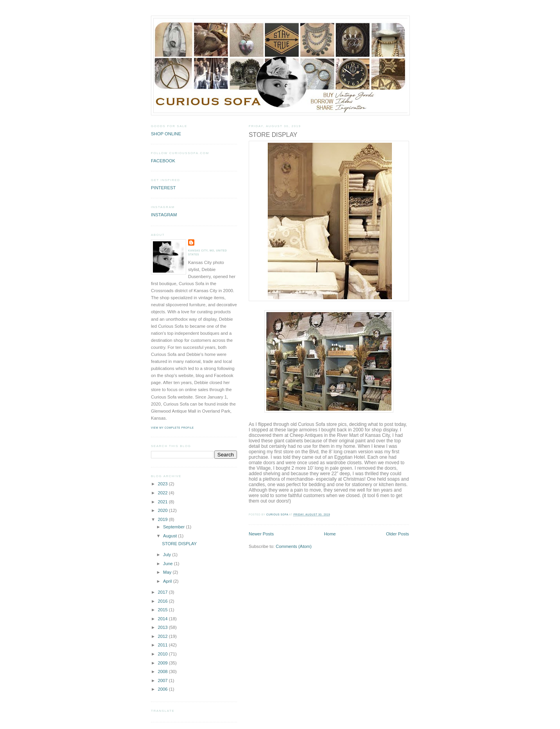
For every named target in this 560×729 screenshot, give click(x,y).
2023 (163, 484)
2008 (163, 672)
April (168, 581)
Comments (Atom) (294, 546)
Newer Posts (261, 534)
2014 (163, 619)
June (169, 564)
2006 (163, 689)
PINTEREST (163, 188)
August (171, 536)
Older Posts (398, 534)
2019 (163, 519)
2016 (163, 601)
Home (330, 534)
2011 (163, 645)
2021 (163, 502)
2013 (163, 627)
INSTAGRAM (164, 215)
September (174, 527)
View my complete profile (172, 428)
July (168, 555)
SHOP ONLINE (166, 134)
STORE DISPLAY (273, 135)
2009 (163, 663)
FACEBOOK (163, 161)
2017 (163, 592)
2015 (163, 610)
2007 (163, 681)
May (168, 572)
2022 (163, 493)
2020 (163, 510)
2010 (163, 654)
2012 (163, 636)
